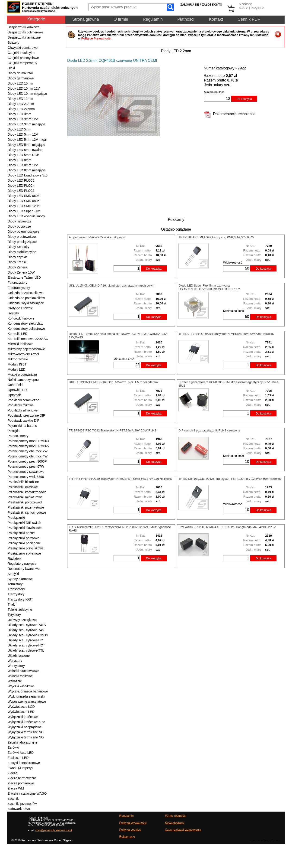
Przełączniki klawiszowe (25, 528)
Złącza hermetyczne (22, 778)
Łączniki (14, 799)
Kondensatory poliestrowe (26, 329)
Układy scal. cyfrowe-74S (26, 630)
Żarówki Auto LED (21, 753)
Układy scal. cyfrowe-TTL (26, 650)
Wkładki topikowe (20, 676)
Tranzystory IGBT (20, 599)
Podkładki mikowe (21, 405)
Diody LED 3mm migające (26, 124)
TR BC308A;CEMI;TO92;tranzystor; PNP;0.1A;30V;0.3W (216, 237)
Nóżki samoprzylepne (23, 380)
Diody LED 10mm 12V (24, 88)
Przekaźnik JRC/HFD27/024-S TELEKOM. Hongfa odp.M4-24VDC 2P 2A (227, 527)
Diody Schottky (18, 247)
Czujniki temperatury (22, 63)
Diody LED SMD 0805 (24, 201)
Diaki (11, 68)
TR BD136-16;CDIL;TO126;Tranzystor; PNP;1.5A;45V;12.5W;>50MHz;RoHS (230, 479)
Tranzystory (16, 594)
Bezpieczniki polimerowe (25, 32)
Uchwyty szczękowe (22, 620)
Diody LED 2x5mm (21, 109)
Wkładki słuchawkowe (23, 671)
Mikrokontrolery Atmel (23, 354)
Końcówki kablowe (21, 318)
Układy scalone (19, 656)
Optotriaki (15, 395)
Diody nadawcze (20, 221)
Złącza (12, 773)
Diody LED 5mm (19, 129)
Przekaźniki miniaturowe (25, 497)
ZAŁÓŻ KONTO (212, 5)
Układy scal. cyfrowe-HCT (26, 645)
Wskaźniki (15, 681)
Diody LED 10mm (20, 83)
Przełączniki (16, 518)
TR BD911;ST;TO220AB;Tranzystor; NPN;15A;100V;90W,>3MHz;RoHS (226, 334)
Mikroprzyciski (18, 359)
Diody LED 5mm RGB (23, 155)
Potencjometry (18, 436)
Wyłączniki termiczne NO (26, 737)
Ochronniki (15, 385)
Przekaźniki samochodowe (27, 512)
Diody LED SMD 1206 (24, 206)
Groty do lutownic (20, 308)
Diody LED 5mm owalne (25, 150)
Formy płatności (176, 816)
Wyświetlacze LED (21, 712)
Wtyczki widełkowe (21, 686)
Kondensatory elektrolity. (25, 323)
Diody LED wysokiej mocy (26, 216)
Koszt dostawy (175, 823)
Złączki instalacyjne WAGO (27, 793)
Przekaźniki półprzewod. (25, 502)
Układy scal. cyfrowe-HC (25, 640)
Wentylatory (16, 666)
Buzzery (14, 42)
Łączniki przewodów (22, 804)
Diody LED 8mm (19, 160)
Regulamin (153, 19)
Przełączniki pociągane (24, 543)
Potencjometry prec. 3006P (27, 461)
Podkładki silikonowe (23, 410)
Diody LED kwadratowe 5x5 (28, 175)
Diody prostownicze (22, 237)
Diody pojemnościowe (23, 232)
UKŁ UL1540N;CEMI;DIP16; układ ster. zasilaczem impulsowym (112, 286)
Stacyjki (13, 574)
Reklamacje (127, 837)
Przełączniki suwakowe (24, 553)
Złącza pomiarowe (21, 783)
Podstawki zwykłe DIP (24, 421)
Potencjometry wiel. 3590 (26, 477)
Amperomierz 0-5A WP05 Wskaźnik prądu (97, 237)
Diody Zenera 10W (21, 272)
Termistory (15, 584)
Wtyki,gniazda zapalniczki (26, 696)
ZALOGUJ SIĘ (190, 5)
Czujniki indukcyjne (21, 53)
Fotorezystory (17, 283)
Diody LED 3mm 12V (23, 119)
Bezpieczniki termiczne (24, 37)
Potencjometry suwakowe (26, 472)
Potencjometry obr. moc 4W (28, 456)
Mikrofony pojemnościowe (26, 349)
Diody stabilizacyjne (22, 252)
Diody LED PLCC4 (21, 186)
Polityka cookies (130, 830)
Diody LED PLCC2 (21, 180)
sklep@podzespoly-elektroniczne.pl (54, 830)
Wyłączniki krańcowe (23, 717)
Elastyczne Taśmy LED (24, 277)
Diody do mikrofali (21, 73)
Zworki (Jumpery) (20, 768)
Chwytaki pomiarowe (23, 48)
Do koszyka (244, 99)
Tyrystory (14, 615)
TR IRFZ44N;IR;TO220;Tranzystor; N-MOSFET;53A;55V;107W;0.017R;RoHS (121, 479)
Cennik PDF (249, 19)
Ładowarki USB (19, 809)
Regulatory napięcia (22, 564)
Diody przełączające (22, 242)
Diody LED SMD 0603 (24, 196)
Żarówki (13, 747)
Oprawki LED (17, 390)
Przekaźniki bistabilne (23, 482)
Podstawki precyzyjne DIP (26, 415)
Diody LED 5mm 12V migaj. (28, 140)
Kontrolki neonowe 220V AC (28, 339)
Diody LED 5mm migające (26, 145)
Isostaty (13, 313)
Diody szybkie (18, 257)
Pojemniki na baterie (22, 426)
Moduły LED (16, 369)
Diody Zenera (17, 267)
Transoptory (16, 589)
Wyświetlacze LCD (21, 707)
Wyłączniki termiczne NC (26, 732)
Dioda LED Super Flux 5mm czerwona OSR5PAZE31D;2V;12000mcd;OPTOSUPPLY (209, 287)
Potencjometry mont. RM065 (28, 446)
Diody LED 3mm (19, 114)
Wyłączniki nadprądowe (25, 727)
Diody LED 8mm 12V (23, 165)
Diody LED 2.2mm (21, 104)
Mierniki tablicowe (20, 344)
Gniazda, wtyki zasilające (26, 303)
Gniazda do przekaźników (26, 298)
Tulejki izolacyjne (20, 610)
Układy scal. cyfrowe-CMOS (28, 635)
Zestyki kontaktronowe (24, 763)
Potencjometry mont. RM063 (28, 441)
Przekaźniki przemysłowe (26, 507)
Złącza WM (16, 788)
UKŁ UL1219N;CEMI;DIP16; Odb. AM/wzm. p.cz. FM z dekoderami (114, 382)
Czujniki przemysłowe (23, 58)
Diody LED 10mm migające (27, 94)
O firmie (121, 19)
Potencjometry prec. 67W (26, 467)
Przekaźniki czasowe (23, 487)
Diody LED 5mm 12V (23, 134)
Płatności (186, 19)
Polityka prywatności (133, 823)
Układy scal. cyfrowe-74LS (27, 625)
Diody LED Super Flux (24, 211)
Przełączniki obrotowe (23, 538)
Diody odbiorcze (19, 226)
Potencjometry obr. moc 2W (28, 451)
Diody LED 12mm (20, 99)
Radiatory (15, 558)
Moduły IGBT (17, 364)
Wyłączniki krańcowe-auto (26, 722)
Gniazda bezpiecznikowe (26, 293)
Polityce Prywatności (96, 38)
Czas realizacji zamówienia (183, 830)
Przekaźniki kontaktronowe (27, 492)
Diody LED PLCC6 (21, 191)
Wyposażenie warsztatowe (27, 702)
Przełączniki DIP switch (24, 523)
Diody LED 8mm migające (26, 170)
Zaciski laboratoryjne (22, 742)
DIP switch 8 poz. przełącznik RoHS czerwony (209, 430)
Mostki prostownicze (22, 375)
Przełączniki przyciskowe (26, 548)
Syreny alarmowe (20, 579)
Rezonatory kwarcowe (24, 569)
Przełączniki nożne (21, 533)
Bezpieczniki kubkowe (24, 27)
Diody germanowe (21, 78)
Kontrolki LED (18, 334)
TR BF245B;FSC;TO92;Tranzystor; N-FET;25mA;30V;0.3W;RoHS (113, 430)
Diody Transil (17, 262)
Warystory (15, 661)
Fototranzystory (19, 288)
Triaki (12, 604)
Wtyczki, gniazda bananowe (28, 691)
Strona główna (86, 19)
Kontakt (216, 19)
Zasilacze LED (18, 758)
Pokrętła (14, 431)
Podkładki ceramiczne (23, 400)
